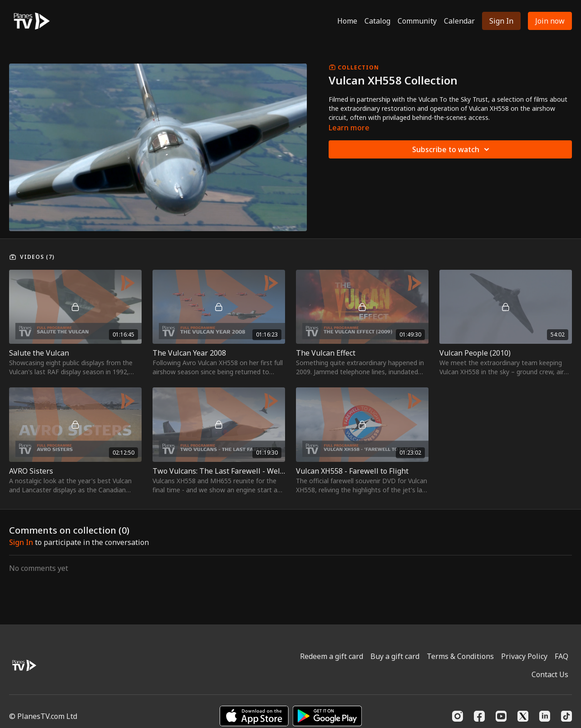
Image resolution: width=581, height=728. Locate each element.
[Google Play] (327, 716)
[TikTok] (566, 716)
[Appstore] (254, 716)
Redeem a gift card (332, 656)
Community (417, 21)
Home (347, 21)
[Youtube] (501, 716)
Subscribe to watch (452, 149)
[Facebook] (479, 716)
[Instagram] (458, 716)
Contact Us (550, 674)
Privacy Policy (524, 656)
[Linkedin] (545, 716)
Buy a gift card (395, 656)
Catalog (377, 21)
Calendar (459, 21)
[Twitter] (523, 716)
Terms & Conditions (460, 656)
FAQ (561, 656)
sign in (21, 542)
